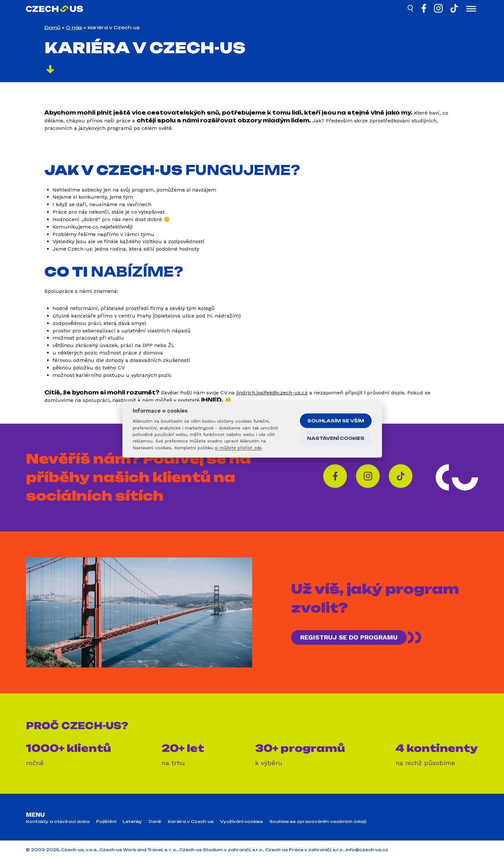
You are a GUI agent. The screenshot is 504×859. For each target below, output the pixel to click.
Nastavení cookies (336, 438)
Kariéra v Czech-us (191, 822)
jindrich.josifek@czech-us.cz (272, 393)
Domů (52, 27)
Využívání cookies (241, 822)
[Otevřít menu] (471, 9)
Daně (155, 822)
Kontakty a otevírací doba (58, 822)
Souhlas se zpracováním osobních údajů (318, 822)
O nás (74, 27)
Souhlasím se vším (336, 420)
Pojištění (106, 822)
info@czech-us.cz (367, 850)
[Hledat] (411, 9)
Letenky (132, 822)
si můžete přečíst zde (238, 447)
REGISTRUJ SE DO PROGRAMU (349, 637)
